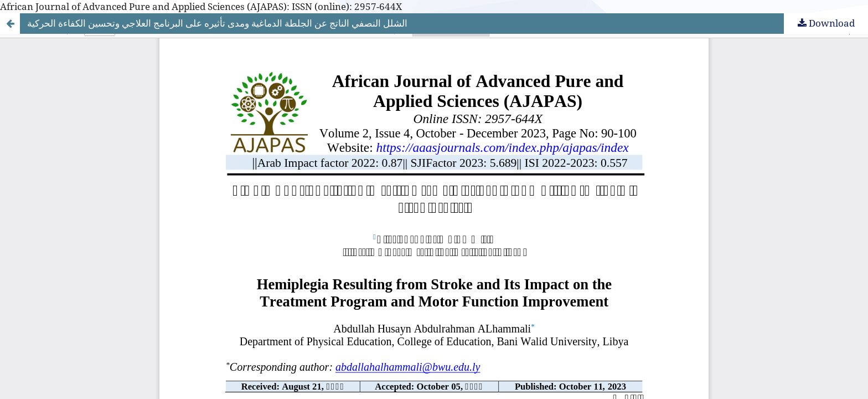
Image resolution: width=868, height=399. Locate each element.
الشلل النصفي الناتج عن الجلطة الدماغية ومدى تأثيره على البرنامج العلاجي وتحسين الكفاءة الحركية (217, 23)
